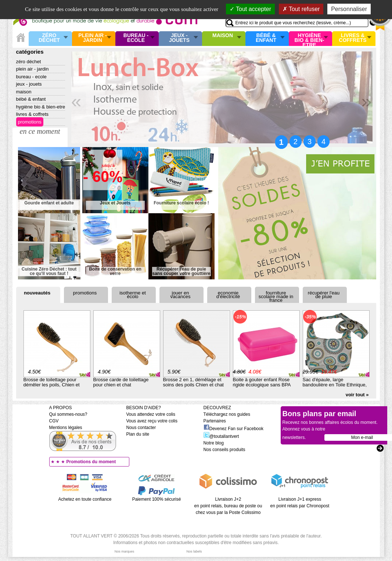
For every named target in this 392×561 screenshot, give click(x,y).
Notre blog (214, 443)
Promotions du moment (91, 462)
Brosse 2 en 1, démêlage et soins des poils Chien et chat (193, 382)
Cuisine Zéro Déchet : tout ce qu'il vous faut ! (49, 271)
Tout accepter (250, 9)
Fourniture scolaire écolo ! (181, 203)
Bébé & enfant (266, 38)
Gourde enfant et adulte (49, 203)
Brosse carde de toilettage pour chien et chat (121, 382)
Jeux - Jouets (179, 38)
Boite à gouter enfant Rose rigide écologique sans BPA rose (262, 385)
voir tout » (357, 395)
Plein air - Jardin (92, 38)
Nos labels (194, 551)
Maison (223, 36)
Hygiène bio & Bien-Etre (310, 39)
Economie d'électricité (228, 295)
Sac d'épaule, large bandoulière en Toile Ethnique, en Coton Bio (335, 385)
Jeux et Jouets (115, 203)
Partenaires (215, 421)
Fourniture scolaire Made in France (276, 296)
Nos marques (125, 551)
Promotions (30, 122)
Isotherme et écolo (133, 295)
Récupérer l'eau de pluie (324, 295)
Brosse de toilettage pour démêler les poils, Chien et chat (52, 385)
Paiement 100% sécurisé (157, 499)
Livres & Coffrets (353, 38)
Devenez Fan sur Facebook (233, 429)
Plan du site (138, 434)
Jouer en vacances (181, 295)
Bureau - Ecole (136, 38)
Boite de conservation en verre (115, 271)
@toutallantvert (221, 436)
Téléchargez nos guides (227, 414)
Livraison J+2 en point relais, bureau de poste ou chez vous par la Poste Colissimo (228, 506)
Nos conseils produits (224, 450)
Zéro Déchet (49, 38)
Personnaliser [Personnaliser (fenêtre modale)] (349, 9)
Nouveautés (37, 293)
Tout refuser (301, 9)
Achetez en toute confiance (85, 499)
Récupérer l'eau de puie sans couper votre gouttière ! (181, 271)
